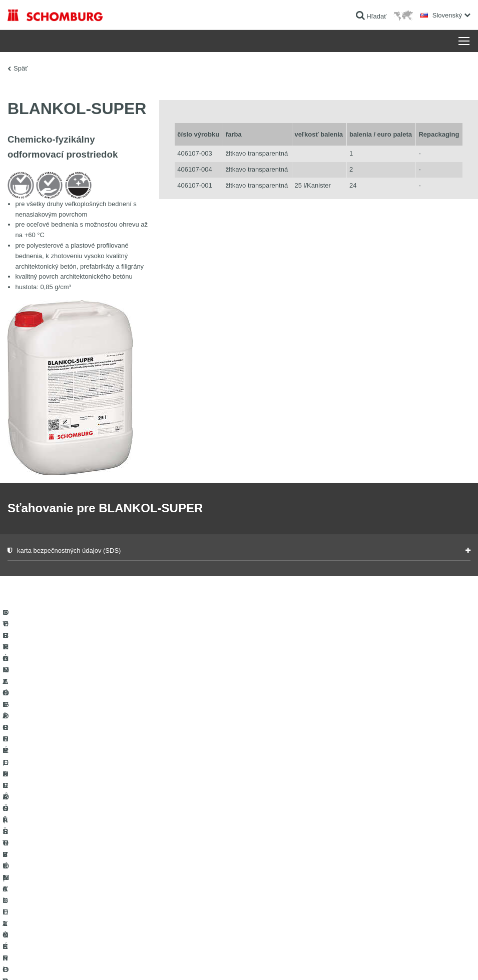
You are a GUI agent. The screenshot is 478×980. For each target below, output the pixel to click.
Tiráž (48, 960)
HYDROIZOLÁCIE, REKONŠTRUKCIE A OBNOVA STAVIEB (75, 795)
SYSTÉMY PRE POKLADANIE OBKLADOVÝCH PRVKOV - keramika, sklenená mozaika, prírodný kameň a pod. (73, 832)
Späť (21, 68)
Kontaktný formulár (192, 817)
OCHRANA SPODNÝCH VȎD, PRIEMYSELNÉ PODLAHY (71, 900)
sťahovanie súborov (193, 802)
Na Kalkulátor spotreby (197, 787)
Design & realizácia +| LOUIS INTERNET (422, 960)
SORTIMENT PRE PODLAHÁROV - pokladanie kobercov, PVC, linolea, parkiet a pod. (71, 870)
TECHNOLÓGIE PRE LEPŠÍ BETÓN (57, 922)
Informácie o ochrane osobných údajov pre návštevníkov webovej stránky (144, 960)
